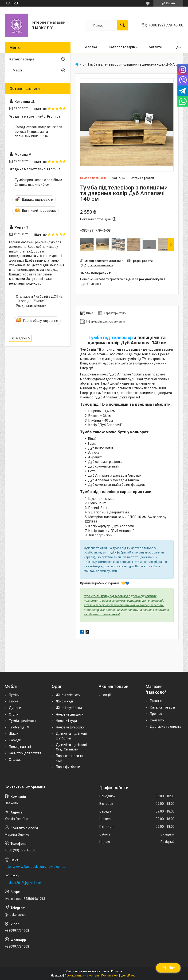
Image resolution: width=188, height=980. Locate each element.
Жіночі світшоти (68, 695)
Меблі (17, 70)
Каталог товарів (122, 47)
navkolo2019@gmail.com (23, 883)
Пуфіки (14, 695)
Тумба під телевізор (111, 338)
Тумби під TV (19, 727)
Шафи (14, 734)
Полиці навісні (20, 747)
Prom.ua (117, 971)
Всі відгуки (19, 338)
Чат (168, 968)
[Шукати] (122, 25)
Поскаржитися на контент (82, 976)
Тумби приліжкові (23, 721)
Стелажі (15, 760)
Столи (14, 714)
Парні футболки (68, 767)
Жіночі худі (64, 701)
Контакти (154, 47)
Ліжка (14, 701)
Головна (90, 47)
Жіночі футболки (69, 708)
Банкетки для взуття (25, 753)
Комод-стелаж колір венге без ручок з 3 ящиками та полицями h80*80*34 (38, 132)
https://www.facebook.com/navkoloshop (35, 867)
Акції (107, 695)
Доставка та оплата (166, 727)
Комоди (15, 740)
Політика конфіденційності (119, 976)
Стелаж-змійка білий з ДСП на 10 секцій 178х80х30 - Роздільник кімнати (39, 301)
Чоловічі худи (66, 721)
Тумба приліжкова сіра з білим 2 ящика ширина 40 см (38, 182)
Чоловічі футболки (70, 727)
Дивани (15, 708)
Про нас (156, 714)
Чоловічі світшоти (70, 714)
